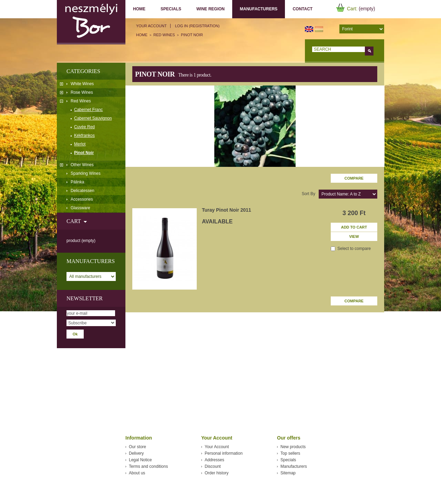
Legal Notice (140, 460)
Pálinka (77, 182)
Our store (137, 447)
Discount (213, 466)
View (354, 236)
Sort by (309, 194)
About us (137, 473)
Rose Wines (82, 92)
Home (139, 9)
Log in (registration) (197, 26)
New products (293, 447)
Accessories (82, 199)
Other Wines (82, 165)
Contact (302, 9)
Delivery (136, 453)
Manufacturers (257, 9)
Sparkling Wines (86, 173)
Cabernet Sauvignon (93, 118)
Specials (171, 9)
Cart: (352, 9)
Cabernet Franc (88, 110)
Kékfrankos (84, 135)
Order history (217, 473)
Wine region (211, 9)
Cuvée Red (84, 127)
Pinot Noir (84, 153)
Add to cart (354, 227)
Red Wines (81, 101)
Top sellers (290, 453)
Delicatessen (83, 191)
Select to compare (354, 249)
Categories (83, 71)
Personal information (224, 453)
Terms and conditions (148, 466)
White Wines (82, 84)
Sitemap (288, 473)
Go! (369, 51)
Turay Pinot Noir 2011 (227, 210)
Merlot (80, 144)
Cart (74, 221)
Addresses (214, 460)
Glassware (80, 208)
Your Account (151, 26)
